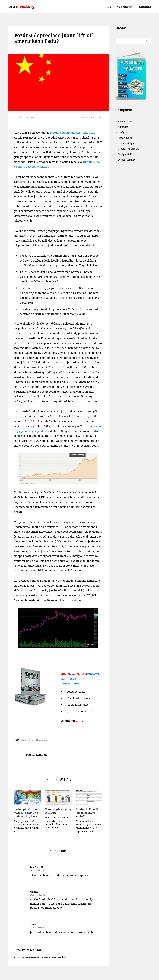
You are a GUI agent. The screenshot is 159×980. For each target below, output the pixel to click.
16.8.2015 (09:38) (38, 870)
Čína (24, 740)
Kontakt (145, 7)
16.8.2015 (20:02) (38, 895)
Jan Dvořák (37, 867)
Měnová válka (42, 740)
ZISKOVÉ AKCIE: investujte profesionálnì (80, 679)
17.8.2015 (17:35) (38, 927)
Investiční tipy (126, 143)
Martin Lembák (27, 117)
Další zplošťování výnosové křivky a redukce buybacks (26, 813)
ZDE (79, 721)
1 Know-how (125, 121)
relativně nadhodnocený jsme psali (72, 133)
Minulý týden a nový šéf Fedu (58, 811)
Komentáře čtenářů (129, 149)
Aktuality (123, 127)
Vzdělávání (125, 7)
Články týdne (125, 138)
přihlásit (62, 957)
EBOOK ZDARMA (73, 674)
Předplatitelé (125, 154)
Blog (108, 7)
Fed (31, 740)
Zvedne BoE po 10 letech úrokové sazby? (87, 813)
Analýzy (122, 132)
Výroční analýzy (127, 160)
